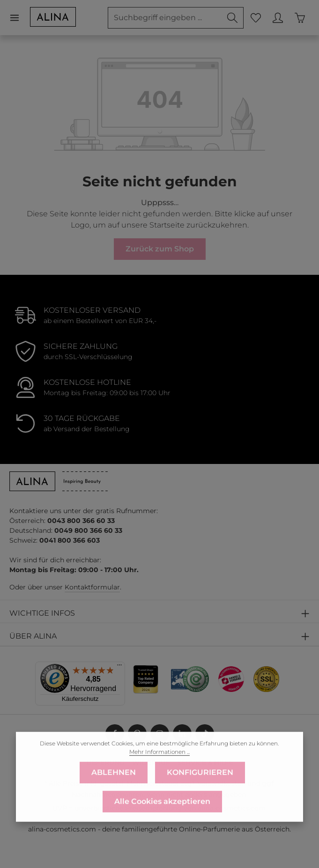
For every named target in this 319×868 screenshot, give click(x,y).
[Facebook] (115, 734)
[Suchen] (233, 18)
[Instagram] (160, 734)
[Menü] (19, 18)
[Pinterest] (137, 734)
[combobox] (165, 18)
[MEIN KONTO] (278, 18)
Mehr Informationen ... (159, 767)
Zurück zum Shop (160, 249)
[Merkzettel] (256, 18)
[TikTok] (205, 734)
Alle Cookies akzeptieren (162, 817)
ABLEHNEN (114, 788)
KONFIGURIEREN (200, 788)
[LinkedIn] (182, 734)
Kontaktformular (92, 587)
